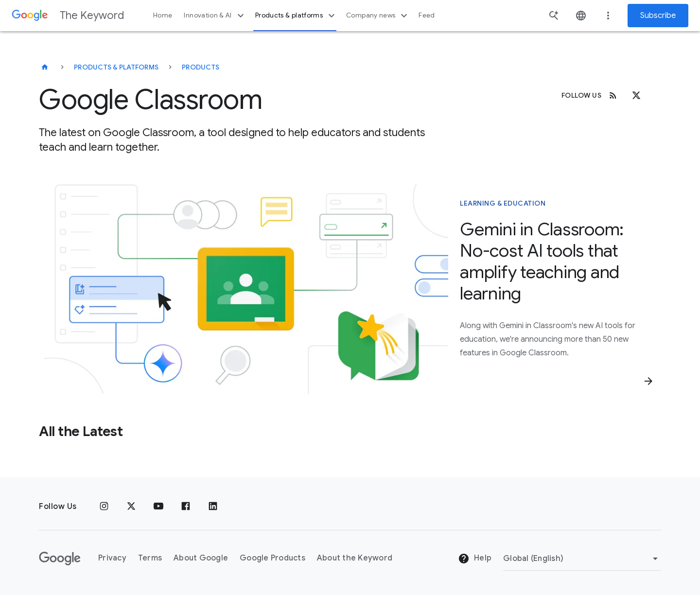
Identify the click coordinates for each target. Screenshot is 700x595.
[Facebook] (186, 507)
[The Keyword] (45, 67)
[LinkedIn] (213, 507)
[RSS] (613, 95)
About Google (201, 558)
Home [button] (163, 15)
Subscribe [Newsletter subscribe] (658, 16)
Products (201, 67)
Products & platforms (296, 16)
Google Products (272, 558)
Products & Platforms (116, 67)
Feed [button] (427, 15)
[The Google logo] (60, 559)
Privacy (112, 558)
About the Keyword (355, 558)
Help (475, 559)
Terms (150, 558)
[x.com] (636, 95)
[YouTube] (158, 507)
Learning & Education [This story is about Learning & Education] (503, 203)
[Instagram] (104, 507)
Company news (378, 16)
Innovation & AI (215, 16)
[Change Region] (582, 559)
